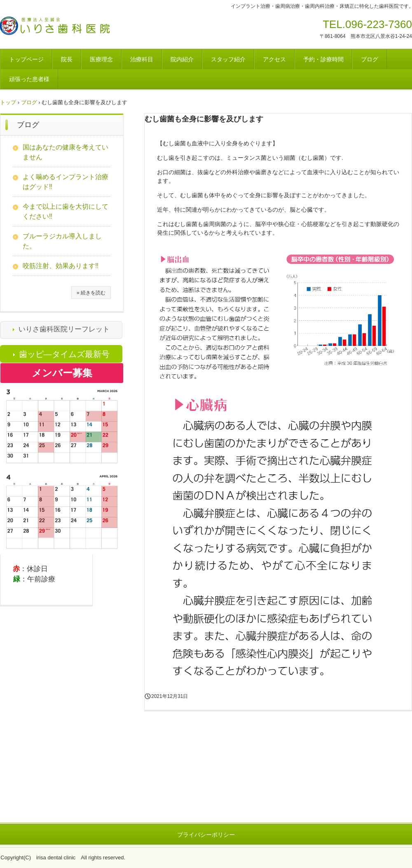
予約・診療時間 (323, 59)
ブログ (370, 59)
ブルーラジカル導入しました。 (62, 241)
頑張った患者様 (29, 79)
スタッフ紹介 (228, 59)
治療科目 (142, 59)
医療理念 (101, 59)
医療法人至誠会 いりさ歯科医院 (71, 28)
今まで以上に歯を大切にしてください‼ (66, 211)
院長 (67, 59)
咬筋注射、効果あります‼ (61, 266)
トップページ (26, 59)
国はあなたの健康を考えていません (66, 152)
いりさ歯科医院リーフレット (64, 329)
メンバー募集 (62, 373)
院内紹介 (182, 59)
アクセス (274, 59)
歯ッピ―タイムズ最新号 (64, 354)
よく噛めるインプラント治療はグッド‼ (66, 182)
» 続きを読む (91, 293)
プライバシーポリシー (206, 835)
